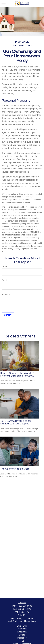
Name (5, 266)
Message (6, 294)
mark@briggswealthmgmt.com (22, 621)
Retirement (22, 629)
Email (4, 280)
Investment (22, 632)
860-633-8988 (25, 606)
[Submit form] (8, 315)
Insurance (22, 638)
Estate (22, 635)
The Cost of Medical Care (15, 469)
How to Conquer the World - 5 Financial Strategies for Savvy (17, 374)
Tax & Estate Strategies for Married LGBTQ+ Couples (16, 422)
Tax (22, 641)
